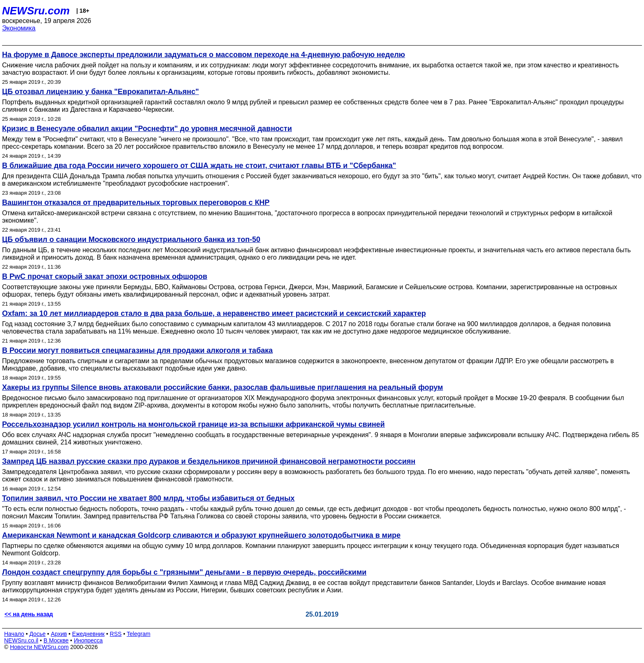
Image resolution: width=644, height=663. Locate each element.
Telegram (139, 634)
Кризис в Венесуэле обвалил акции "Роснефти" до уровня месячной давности (147, 129)
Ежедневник (89, 634)
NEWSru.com (36, 11)
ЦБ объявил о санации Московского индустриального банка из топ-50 (131, 239)
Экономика (19, 28)
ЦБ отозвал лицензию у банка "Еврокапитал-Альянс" (100, 92)
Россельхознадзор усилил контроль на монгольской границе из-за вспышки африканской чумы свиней (193, 424)
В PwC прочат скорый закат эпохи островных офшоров (105, 276)
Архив (59, 634)
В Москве (56, 640)
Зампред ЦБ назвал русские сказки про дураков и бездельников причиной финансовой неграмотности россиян (209, 461)
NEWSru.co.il (21, 640)
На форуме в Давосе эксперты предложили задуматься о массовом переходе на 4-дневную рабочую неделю (204, 55)
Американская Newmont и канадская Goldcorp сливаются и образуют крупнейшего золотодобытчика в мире (201, 535)
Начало (14, 634)
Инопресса (89, 640)
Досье (37, 634)
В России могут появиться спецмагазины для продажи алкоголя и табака (137, 350)
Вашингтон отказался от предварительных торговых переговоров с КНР (136, 203)
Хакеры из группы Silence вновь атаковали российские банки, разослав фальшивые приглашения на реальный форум (223, 387)
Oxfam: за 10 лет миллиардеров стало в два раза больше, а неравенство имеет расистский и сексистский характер (214, 313)
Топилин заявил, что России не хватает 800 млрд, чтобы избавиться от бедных (148, 498)
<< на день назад (29, 614)
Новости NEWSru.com (39, 647)
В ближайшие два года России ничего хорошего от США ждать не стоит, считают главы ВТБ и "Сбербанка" (199, 166)
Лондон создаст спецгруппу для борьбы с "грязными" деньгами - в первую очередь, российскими (184, 572)
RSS (116, 634)
